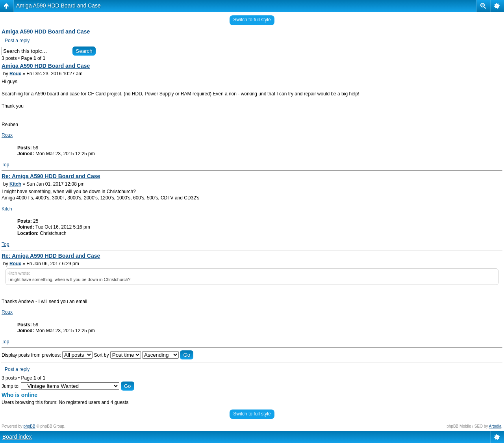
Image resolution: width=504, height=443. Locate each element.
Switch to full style (252, 20)
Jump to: (11, 386)
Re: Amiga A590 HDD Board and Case (51, 176)
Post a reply (17, 41)
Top (5, 165)
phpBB (30, 426)
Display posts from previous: (47, 355)
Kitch (15, 184)
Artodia (495, 426)
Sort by (117, 355)
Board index (17, 437)
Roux (15, 74)
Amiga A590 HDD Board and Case (58, 6)
